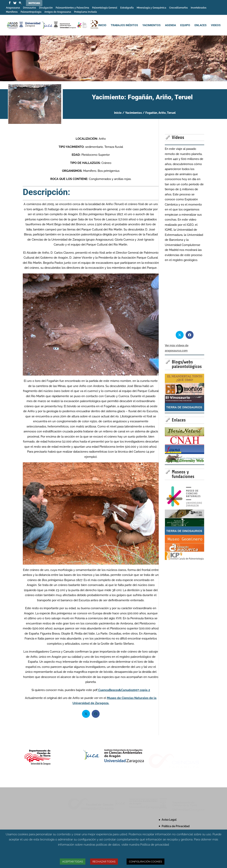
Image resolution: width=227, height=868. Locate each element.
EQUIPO (185, 25)
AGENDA (170, 25)
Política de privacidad (155, 845)
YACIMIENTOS (152, 25)
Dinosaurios (30, 8)
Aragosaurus (13, 8)
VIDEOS (216, 25)
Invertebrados (199, 8)
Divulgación (46, 8)
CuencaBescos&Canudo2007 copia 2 (124, 690)
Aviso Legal (169, 820)
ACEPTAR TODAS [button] (73, 862)
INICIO (102, 25)
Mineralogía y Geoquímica (151, 8)
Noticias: (34, 3)
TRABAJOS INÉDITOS (124, 25)
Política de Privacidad (176, 826)
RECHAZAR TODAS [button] (104, 862)
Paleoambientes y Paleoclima (72, 8)
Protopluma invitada (85, 12)
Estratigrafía (127, 8)
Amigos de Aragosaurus (58, 12)
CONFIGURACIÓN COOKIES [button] (145, 862)
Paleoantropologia (31, 12)
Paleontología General (105, 8)
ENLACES (201, 25)
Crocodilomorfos (178, 8)
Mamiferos (12, 12)
